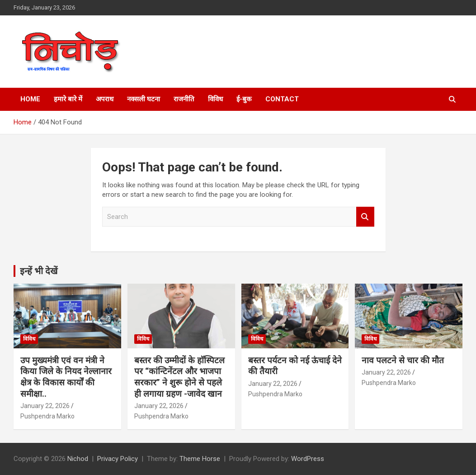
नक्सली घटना (144, 99)
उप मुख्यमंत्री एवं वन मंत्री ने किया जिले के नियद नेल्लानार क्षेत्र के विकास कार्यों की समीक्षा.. (66, 377)
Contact (282, 99)
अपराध (105, 99)
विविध (215, 99)
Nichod (78, 459)
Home (30, 99)
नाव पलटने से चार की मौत (403, 360)
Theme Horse (200, 459)
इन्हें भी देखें (39, 271)
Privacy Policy (118, 459)
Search (365, 217)
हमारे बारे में (68, 99)
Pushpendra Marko (47, 416)
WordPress (308, 459)
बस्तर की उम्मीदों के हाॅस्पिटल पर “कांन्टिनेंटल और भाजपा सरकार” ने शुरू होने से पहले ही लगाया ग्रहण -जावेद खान (179, 377)
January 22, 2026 (45, 406)
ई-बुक (244, 99)
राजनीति (184, 99)
